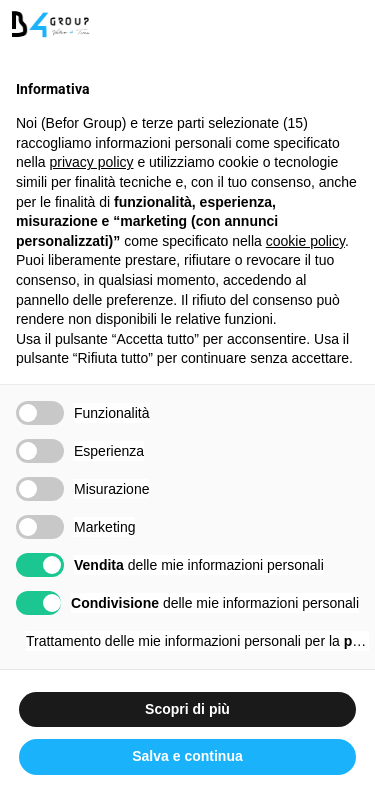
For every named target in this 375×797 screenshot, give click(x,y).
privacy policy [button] (91, 162)
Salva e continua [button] (187, 756)
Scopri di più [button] (187, 709)
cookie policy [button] (305, 241)
